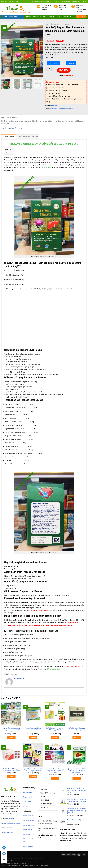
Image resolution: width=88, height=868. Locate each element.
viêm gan (71, 109)
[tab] (9, 137)
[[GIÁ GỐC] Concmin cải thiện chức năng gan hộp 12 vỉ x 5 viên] (33, 714)
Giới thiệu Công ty (27, 792)
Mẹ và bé (43, 796)
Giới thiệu (43, 17)
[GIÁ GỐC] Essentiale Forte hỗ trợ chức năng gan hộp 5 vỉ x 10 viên (55, 730)
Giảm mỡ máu (64, 109)
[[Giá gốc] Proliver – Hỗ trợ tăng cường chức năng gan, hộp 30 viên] (55, 755)
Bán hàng (25, 806)
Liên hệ (58, 17)
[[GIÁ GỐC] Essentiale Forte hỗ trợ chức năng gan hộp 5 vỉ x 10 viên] (55, 714)
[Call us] (84, 1)
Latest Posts (14, 674)
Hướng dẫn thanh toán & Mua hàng (28, 137)
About (7, 674)
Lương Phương (19, 678)
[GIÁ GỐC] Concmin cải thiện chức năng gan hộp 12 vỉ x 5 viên (33, 730)
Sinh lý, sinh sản (45, 800)
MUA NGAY (64, 70)
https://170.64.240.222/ (68, 866)
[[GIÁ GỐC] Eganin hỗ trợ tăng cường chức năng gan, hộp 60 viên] (77, 714)
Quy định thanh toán (28, 846)
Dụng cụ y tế (44, 807)
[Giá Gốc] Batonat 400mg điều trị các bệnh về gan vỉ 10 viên (11, 770)
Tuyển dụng (51, 17)
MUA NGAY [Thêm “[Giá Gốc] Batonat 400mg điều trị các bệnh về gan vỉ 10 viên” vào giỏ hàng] (11, 776)
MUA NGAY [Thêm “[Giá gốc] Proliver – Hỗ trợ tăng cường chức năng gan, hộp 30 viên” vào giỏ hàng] (55, 778)
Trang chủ (28, 17)
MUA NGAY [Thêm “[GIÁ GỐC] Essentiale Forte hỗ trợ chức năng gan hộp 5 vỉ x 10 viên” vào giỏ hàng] (55, 737)
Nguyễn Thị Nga (17, 128)
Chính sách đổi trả (28, 830)
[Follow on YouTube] (86, 1)
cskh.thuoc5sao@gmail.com (12, 823)
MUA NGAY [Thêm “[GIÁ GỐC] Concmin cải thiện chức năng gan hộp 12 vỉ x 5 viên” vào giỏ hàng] (33, 737)
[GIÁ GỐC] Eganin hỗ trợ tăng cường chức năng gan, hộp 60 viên (77, 730)
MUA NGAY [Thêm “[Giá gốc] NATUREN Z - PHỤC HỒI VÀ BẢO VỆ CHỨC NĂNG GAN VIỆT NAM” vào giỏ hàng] (77, 778)
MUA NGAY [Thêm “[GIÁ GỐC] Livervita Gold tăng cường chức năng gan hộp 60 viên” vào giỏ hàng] (11, 737)
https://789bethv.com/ (55, 866)
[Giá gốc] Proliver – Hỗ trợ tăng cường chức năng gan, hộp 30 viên (55, 771)
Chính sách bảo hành (28, 834)
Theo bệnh (57, 24)
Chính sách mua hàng (29, 816)
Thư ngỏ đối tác (27, 802)
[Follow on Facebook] (82, 1)
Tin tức (36, 17)
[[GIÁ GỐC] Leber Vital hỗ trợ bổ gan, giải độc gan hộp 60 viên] (33, 755)
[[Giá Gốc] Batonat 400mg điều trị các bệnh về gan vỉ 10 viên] (11, 755)
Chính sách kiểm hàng (29, 820)
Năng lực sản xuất (28, 797)
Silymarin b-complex (53, 669)
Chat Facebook (54, 63)
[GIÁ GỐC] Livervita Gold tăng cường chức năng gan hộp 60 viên (11, 730)
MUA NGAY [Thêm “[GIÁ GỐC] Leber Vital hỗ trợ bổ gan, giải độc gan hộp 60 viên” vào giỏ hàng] (33, 776)
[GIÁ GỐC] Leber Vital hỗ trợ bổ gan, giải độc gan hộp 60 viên (33, 770)
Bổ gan (58, 109)
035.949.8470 (12, 819)
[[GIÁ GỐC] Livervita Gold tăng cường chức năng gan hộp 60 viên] (11, 714)
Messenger (4, 854)
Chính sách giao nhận (28, 825)
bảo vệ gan (53, 109)
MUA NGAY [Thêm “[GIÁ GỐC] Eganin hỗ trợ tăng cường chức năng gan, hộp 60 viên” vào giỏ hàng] (77, 737)
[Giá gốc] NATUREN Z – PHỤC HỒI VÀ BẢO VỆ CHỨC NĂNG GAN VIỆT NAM (77, 771)
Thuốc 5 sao (10, 828)
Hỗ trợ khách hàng (68, 17)
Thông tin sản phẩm (9, 137)
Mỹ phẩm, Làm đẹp (46, 804)
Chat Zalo (71, 63)
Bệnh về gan (66, 24)
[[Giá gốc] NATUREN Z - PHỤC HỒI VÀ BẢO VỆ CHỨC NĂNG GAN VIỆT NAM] (77, 755)
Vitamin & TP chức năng (48, 793)
